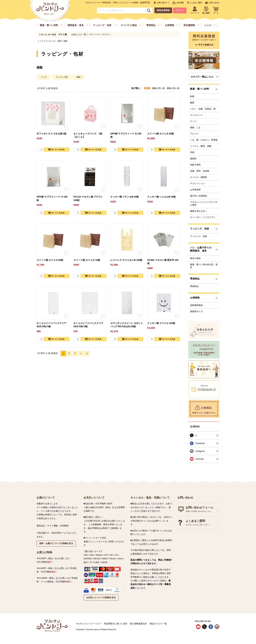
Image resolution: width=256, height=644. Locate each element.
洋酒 (192, 152)
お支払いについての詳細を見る (101, 597)
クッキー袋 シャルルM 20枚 (161, 197)
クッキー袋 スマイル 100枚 (161, 323)
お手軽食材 (195, 190)
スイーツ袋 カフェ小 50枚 (50, 260)
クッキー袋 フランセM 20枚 (125, 197)
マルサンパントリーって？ (88, 624)
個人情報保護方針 (138, 624)
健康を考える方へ (199, 211)
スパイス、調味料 (199, 177)
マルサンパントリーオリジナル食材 (204, 204)
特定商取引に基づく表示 (116, 624)
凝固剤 (193, 159)
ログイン (180, 10)
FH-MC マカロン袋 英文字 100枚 (163, 262)
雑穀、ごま (195, 128)
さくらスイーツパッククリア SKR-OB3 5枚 (88, 325)
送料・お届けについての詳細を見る (56, 543)
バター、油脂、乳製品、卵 (203, 109)
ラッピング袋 (62, 77)
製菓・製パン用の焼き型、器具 (204, 266)
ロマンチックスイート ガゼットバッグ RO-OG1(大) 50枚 (127, 325)
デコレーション (197, 183)
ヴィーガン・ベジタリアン (203, 217)
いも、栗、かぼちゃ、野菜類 (204, 140)
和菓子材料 (195, 165)
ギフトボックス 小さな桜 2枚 (52, 134)
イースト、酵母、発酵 (201, 146)
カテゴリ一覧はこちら (202, 77)
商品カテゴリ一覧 (158, 624)
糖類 (192, 103)
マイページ (94, 35)
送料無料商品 (196, 305)
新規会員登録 (163, 10)
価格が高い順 (173, 88)
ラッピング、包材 (53, 41)
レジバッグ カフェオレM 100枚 (126, 260)
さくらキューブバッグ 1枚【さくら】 (88, 135)
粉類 (192, 96)
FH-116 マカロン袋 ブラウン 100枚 (88, 199)
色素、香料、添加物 (200, 171)
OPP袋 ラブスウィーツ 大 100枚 (126, 135)
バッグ (44, 77)
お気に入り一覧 (79, 35)
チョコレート (196, 115)
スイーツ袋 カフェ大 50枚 (161, 134)
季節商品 (194, 286)
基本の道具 (195, 258)
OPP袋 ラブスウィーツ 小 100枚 (52, 199)
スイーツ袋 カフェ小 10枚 (87, 260)
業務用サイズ (196, 312)
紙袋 (79, 77)
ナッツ (193, 121)
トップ (40, 41)
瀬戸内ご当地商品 (199, 196)
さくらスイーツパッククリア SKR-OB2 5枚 (51, 325)
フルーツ (194, 134)
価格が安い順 (158, 88)
